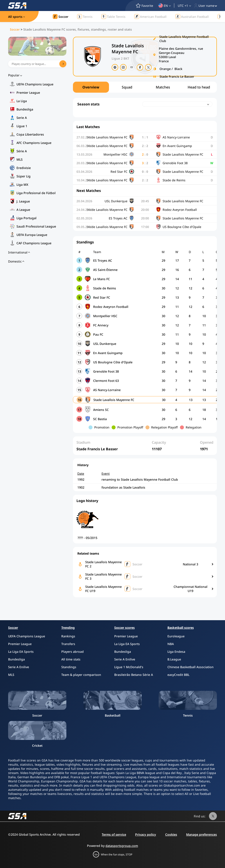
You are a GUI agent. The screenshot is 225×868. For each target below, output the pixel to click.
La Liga (22, 101)
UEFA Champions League (35, 84)
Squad (127, 87)
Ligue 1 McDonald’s (129, 667)
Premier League (28, 93)
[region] (145, 87)
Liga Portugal (26, 218)
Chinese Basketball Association (191, 667)
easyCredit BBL (178, 675)
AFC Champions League (34, 143)
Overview (91, 87)
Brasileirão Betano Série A (134, 675)
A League (23, 210)
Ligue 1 (22, 126)
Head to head (199, 87)
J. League (23, 201)
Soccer (15, 29)
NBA (171, 644)
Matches (163, 87)
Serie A (22, 118)
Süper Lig (24, 176)
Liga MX (22, 185)
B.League (174, 659)
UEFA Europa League (32, 235)
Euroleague (176, 636)
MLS (20, 159)
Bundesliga (25, 109)
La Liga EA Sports (21, 652)
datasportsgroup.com (122, 846)
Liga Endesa (176, 652)
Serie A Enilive (19, 667)
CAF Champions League (34, 243)
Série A (22, 151)
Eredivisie (24, 168)
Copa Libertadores (30, 134)
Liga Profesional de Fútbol (36, 193)
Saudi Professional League (36, 226)
